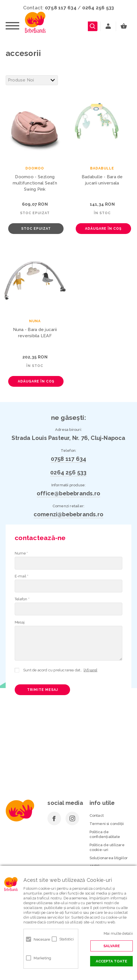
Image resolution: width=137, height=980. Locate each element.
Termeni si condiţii (107, 824)
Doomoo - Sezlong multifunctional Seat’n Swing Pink (35, 183)
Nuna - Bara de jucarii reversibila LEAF (35, 333)
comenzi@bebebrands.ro (68, 514)
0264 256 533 (98, 8)
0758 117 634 (61, 8)
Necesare (39, 939)
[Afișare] (91, 670)
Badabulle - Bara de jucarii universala (102, 180)
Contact (97, 815)
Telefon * (22, 599)
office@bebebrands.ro (68, 493)
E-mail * (22, 576)
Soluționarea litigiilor (109, 858)
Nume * (21, 553)
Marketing (39, 958)
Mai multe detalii (118, 933)
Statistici (65, 939)
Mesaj (20, 622)
